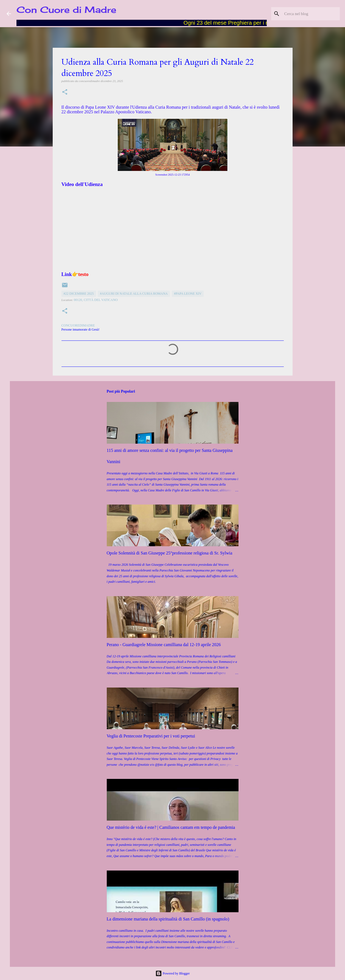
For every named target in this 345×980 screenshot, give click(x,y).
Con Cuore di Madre (66, 10)
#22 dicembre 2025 (79, 294)
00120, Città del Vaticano (96, 300)
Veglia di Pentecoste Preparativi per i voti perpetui (151, 736)
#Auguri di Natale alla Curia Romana (134, 294)
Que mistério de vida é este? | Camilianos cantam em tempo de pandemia (171, 827)
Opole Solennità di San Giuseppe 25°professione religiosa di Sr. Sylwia (170, 553)
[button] (65, 92)
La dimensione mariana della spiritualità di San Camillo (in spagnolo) (168, 919)
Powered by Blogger (173, 973)
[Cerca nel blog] (311, 14)
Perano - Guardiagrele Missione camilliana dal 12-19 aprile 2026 (164, 645)
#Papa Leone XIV (188, 294)
